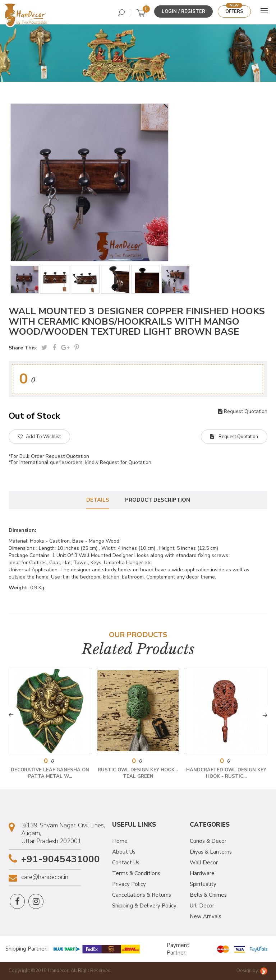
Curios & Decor (208, 841)
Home (120, 841)
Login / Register (183, 11)
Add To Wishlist (39, 437)
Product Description (158, 500)
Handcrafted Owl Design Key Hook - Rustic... (226, 773)
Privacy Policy (129, 884)
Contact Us (126, 863)
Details (98, 500)
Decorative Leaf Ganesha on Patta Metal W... (50, 773)
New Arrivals (206, 916)
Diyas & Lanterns (211, 852)
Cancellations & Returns (142, 895)
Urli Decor (202, 906)
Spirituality (203, 884)
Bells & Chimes (208, 895)
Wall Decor (204, 863)
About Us (124, 852)
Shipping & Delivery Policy (144, 906)
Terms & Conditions (136, 873)
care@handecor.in (45, 877)
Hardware (202, 873)
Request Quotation (243, 411)
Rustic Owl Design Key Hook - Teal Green (138, 773)
